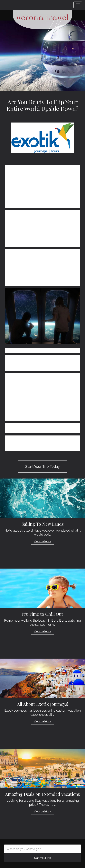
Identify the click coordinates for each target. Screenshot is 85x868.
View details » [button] (42, 541)
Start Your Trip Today (42, 466)
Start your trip (43, 858)
